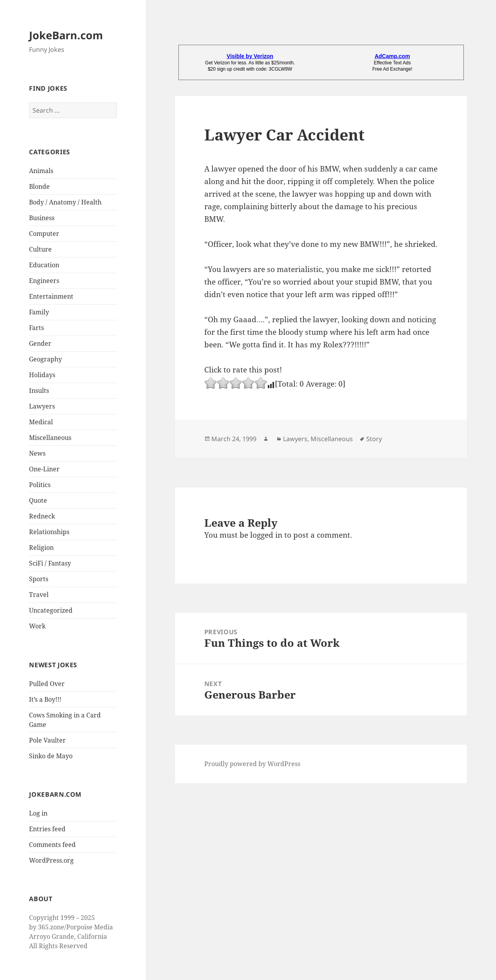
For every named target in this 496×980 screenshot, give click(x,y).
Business (42, 218)
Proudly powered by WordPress (252, 764)
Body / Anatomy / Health (65, 202)
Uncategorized (51, 610)
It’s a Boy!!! (45, 699)
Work (37, 626)
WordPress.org (51, 860)
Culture (40, 249)
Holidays (42, 375)
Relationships (49, 532)
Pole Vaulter (47, 740)
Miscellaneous (50, 438)
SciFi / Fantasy (50, 563)
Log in (38, 813)
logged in (266, 535)
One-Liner (44, 469)
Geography (45, 359)
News (37, 453)
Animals (41, 171)
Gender (40, 343)
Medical (41, 422)
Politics (40, 485)
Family (39, 312)
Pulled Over (47, 684)
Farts (36, 328)
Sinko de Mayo (51, 756)
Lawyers (42, 406)
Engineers (44, 281)
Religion (41, 547)
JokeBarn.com (66, 35)
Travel (39, 595)
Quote (38, 500)
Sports (39, 579)
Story (374, 439)
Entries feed (47, 829)
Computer (44, 234)
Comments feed (52, 845)
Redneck (42, 516)
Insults (39, 391)
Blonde (39, 186)
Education (44, 265)
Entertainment (51, 296)
